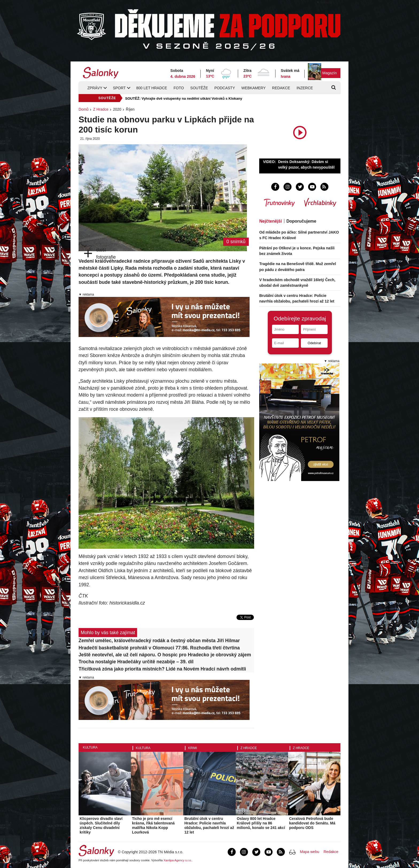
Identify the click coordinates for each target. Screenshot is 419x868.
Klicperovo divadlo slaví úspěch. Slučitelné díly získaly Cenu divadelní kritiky (101, 825)
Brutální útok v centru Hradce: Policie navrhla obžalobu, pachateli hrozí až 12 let (209, 825)
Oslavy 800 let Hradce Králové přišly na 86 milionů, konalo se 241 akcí (261, 823)
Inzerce (305, 88)
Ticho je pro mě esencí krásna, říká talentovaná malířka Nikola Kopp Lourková (153, 825)
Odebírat (314, 343)
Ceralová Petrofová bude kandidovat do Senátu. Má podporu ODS (312, 823)
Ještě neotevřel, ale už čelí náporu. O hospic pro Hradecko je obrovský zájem (165, 655)
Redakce (281, 88)
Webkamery (253, 88)
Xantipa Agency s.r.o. (178, 860)
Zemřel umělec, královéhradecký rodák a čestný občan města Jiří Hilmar (159, 641)
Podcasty (225, 88)
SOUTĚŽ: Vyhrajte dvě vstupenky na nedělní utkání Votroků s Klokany (184, 98)
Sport (119, 88)
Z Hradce (101, 109)
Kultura (90, 747)
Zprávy (95, 88)
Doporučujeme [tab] (301, 221)
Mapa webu (309, 852)
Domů (84, 109)
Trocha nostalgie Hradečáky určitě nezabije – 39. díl (136, 662)
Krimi (193, 748)
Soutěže (199, 88)
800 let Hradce (152, 88)
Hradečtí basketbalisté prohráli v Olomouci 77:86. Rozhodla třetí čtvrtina (159, 648)
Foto (179, 88)
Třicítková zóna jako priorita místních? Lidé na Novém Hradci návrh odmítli (162, 669)
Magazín (329, 73)
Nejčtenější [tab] (270, 221)
